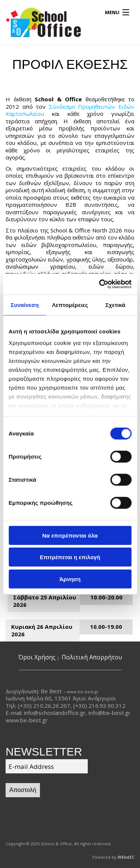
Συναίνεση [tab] (24, 305)
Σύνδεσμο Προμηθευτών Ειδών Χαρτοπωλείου (70, 110)
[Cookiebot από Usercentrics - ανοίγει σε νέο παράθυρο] (100, 284)
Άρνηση (70, 579)
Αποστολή (23, 790)
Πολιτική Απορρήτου (92, 657)
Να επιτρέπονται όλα (70, 535)
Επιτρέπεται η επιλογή (70, 557)
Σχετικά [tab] (115, 305)
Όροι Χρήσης (37, 657)
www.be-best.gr (83, 692)
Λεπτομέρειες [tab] (70, 305)
